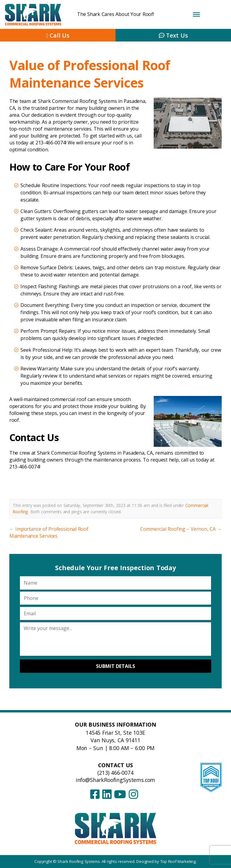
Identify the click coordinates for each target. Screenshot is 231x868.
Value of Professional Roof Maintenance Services (90, 74)
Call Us (58, 35)
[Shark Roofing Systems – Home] (116, 828)
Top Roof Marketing (178, 861)
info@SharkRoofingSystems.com (116, 780)
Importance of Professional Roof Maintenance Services (49, 532)
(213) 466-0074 (115, 773)
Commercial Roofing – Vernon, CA (181, 529)
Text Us (173, 35)
